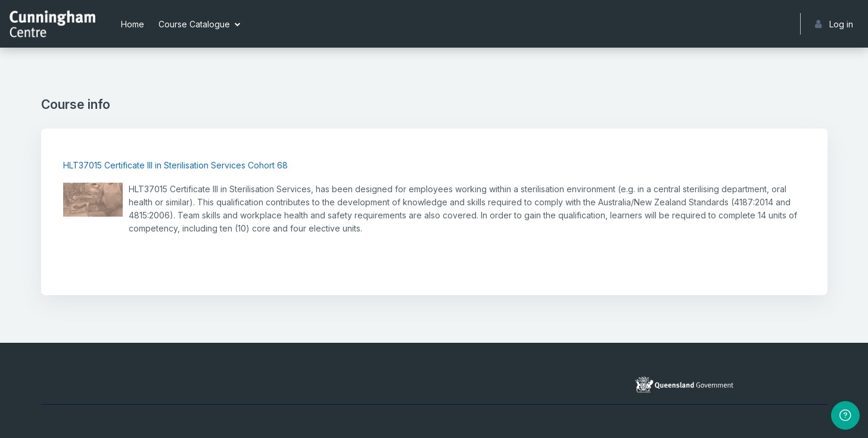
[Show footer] (845, 415)
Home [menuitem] (133, 24)
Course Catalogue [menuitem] (194, 24)
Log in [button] (834, 24)
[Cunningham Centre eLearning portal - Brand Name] (52, 24)
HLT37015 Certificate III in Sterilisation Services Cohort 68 (175, 165)
